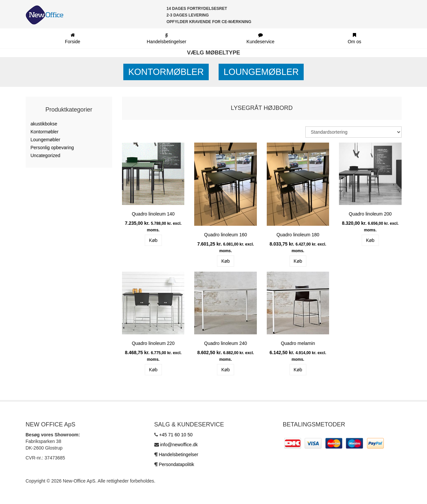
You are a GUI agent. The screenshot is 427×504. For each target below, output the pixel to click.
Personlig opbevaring (52, 148)
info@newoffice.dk (179, 445)
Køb (153, 240)
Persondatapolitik (176, 464)
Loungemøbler (261, 72)
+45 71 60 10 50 (176, 435)
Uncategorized (46, 155)
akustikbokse (44, 124)
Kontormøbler (166, 72)
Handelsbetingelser (178, 454)
